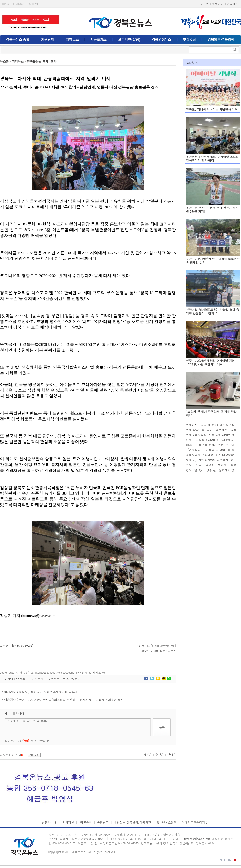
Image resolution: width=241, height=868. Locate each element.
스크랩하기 (74, 679)
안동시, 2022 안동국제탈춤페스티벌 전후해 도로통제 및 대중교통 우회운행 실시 (71, 700)
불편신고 (103, 822)
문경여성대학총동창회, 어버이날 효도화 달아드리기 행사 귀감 (212, 158)
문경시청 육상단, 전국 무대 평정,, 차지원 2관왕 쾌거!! (212, 209)
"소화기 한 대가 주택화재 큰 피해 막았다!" (211, 413)
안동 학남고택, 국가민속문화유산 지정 (211, 430)
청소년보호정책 (167, 822)
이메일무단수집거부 (195, 822)
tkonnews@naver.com (197, 839)
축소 (22, 679)
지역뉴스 (18, 61)
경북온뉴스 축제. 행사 (42, 61)
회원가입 (218, 4)
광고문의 (86, 822)
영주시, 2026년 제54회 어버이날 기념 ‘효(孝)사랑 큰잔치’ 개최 (210, 362)
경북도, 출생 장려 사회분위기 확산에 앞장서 (48, 692)
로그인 (204, 4)
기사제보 (233, 4)
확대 (10, 679)
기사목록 (38, 679)
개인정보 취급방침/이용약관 (133, 822)
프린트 (55, 679)
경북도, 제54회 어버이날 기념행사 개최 (212, 109)
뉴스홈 (4, 61)
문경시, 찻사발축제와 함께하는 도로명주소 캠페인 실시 (213, 260)
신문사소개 (49, 822)
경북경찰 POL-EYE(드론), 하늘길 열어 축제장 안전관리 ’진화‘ (213, 311)
